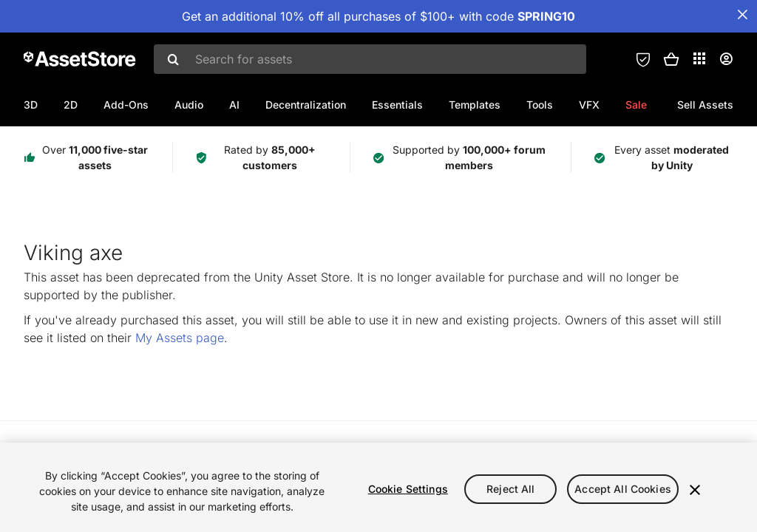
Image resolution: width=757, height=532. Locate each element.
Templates (475, 105)
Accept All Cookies (623, 489)
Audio (189, 105)
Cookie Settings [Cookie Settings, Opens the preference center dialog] (408, 489)
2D (71, 105)
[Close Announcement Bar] (742, 15)
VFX (589, 105)
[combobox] (370, 59)
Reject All (510, 489)
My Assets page (180, 338)
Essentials (397, 105)
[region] (378, 487)
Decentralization (306, 105)
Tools (540, 105)
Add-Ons (126, 105)
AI (234, 105)
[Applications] (699, 58)
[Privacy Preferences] (643, 59)
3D (31, 105)
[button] (671, 59)
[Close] (695, 490)
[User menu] (726, 59)
